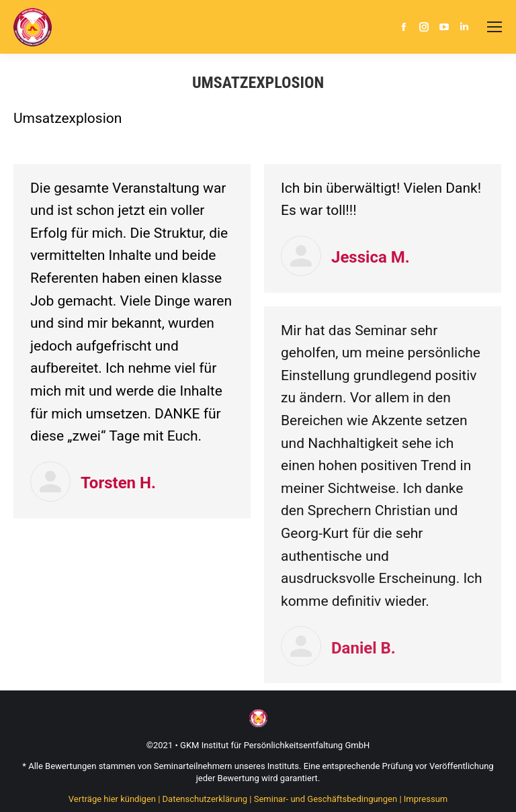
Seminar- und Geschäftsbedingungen (326, 799)
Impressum (426, 799)
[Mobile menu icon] (494, 27)
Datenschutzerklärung (205, 799)
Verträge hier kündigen (112, 799)
